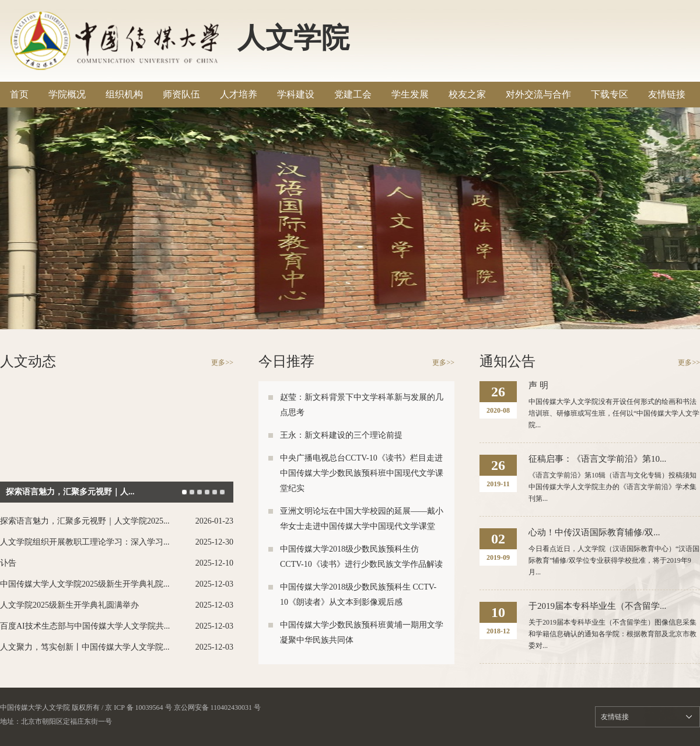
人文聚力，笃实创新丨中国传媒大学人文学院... (85, 647)
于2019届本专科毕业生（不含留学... (597, 606)
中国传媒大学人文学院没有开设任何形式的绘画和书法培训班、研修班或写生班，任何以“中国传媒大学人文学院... (614, 413)
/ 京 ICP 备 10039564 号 (137, 707)
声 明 (538, 385)
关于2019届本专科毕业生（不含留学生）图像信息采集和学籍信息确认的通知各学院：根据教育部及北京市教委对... (612, 634)
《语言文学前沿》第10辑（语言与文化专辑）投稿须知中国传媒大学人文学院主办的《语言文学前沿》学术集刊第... (612, 487)
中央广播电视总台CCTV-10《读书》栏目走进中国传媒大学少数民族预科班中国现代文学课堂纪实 (362, 473)
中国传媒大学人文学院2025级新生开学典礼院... (85, 584)
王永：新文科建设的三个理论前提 (341, 435)
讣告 (8, 563)
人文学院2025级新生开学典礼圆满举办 (69, 605)
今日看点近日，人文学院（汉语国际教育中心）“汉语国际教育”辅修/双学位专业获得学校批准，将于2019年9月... (614, 560)
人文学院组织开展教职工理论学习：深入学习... (85, 542)
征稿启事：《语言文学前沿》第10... (597, 459)
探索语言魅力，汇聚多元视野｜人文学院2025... (85, 521)
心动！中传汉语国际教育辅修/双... (594, 532)
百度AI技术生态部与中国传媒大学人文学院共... (85, 626)
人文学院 (293, 38)
